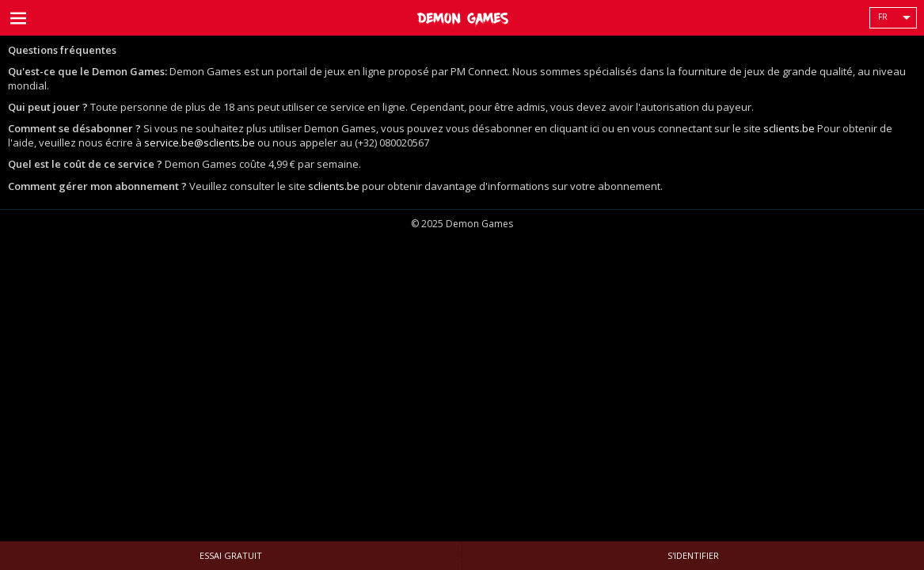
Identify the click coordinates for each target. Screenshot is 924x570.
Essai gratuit (231, 555)
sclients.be (789, 128)
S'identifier (693, 555)
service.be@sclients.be (200, 142)
